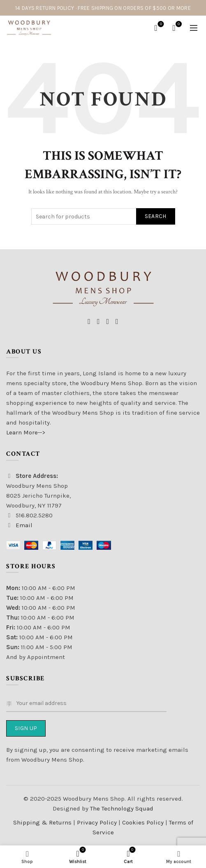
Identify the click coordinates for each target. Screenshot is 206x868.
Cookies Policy (144, 822)
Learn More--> (26, 432)
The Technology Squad (121, 808)
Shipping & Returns (42, 822)
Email (24, 525)
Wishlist (160, 24)
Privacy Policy (98, 822)
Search (156, 216)
